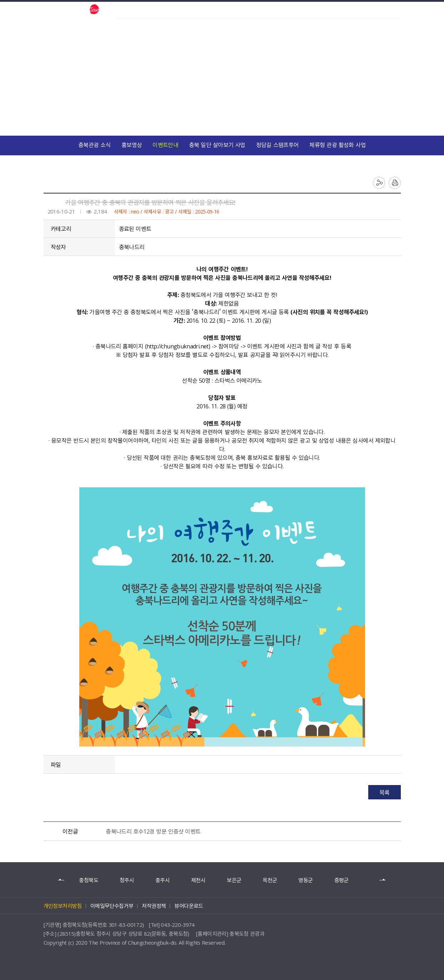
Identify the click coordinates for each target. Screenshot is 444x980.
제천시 (198, 880)
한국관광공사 (157, 10)
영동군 (305, 880)
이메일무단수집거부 (112, 906)
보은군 (234, 880)
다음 (383, 880)
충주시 (163, 880)
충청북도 (88, 880)
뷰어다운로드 (189, 906)
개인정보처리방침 (63, 906)
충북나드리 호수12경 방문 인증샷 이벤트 (153, 831)
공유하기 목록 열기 (379, 183)
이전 (61, 880)
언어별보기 (384, 10)
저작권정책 (154, 906)
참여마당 (209, 104)
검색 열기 (372, 10)
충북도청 (125, 10)
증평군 (341, 880)
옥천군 (270, 880)
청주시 (127, 880)
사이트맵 (395, 10)
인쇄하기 (395, 183)
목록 (385, 792)
